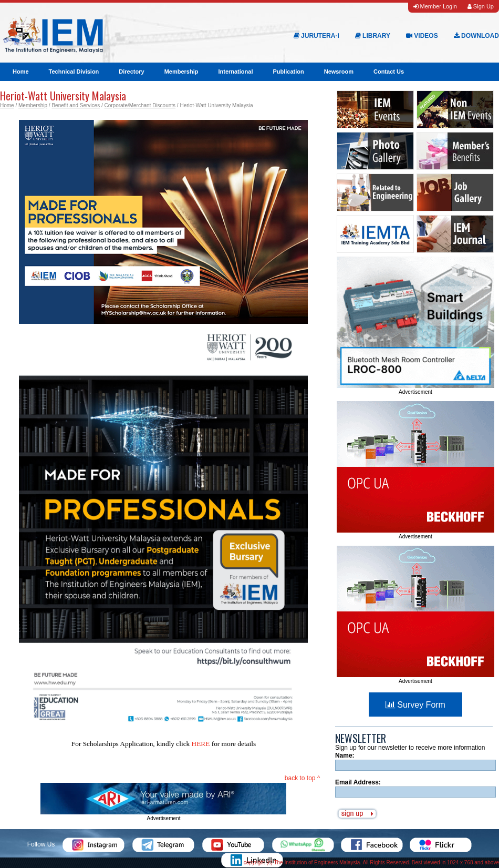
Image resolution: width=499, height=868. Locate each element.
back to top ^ (303, 778)
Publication (288, 72)
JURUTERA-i (316, 36)
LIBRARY (373, 36)
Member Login (435, 6)
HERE (201, 744)
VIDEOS (422, 36)
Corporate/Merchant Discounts (140, 105)
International (235, 72)
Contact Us (389, 72)
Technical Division (74, 72)
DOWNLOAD (476, 36)
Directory (131, 72)
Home (21, 72)
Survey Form (415, 705)
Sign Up (481, 6)
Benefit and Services (76, 105)
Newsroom (339, 72)
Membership (181, 72)
